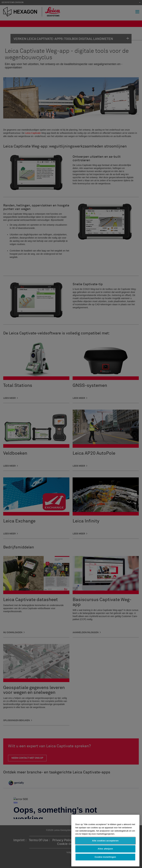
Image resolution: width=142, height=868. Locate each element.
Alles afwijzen (105, 849)
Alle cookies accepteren (105, 841)
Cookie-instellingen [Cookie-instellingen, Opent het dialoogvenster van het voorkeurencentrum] (105, 857)
